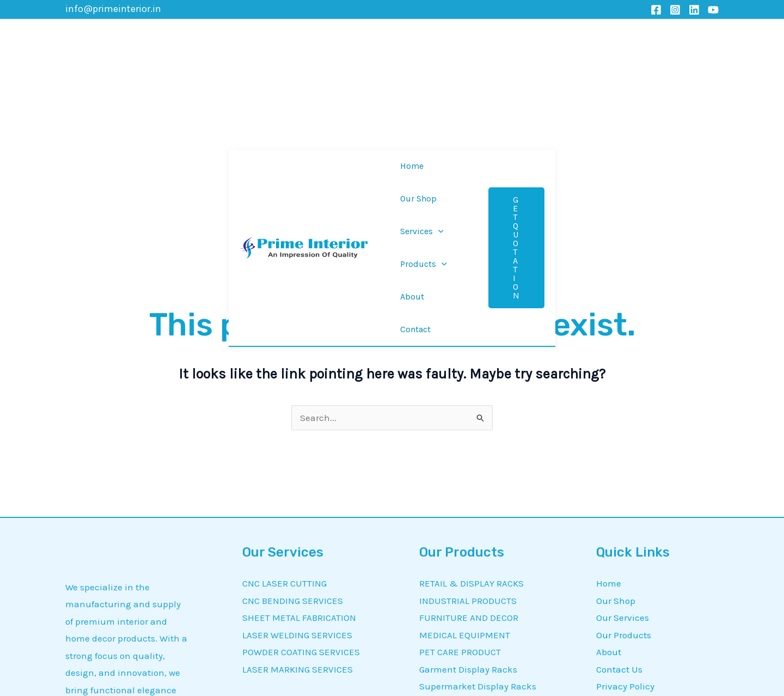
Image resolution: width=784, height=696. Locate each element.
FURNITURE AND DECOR (469, 461)
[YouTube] (713, 10)
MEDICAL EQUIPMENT (465, 479)
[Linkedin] (694, 10)
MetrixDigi (589, 676)
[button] (660, 39)
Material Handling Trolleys (475, 565)
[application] (424, 39)
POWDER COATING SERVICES (301, 496)
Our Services (623, 461)
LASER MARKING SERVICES (298, 513)
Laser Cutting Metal (461, 547)
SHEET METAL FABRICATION (299, 461)
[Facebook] (656, 10)
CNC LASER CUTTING (284, 427)
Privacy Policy (625, 530)
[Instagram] (675, 10)
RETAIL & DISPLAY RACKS (471, 427)
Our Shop (616, 444)
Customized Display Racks (475, 582)
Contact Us (619, 513)
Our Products (624, 479)
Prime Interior (259, 676)
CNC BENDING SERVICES (293, 444)
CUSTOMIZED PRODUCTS (471, 599)
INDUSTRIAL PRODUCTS (468, 444)
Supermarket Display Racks (478, 530)
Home (609, 427)
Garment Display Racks (468, 513)
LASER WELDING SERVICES (297, 479)
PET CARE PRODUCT (460, 496)
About (609, 496)
